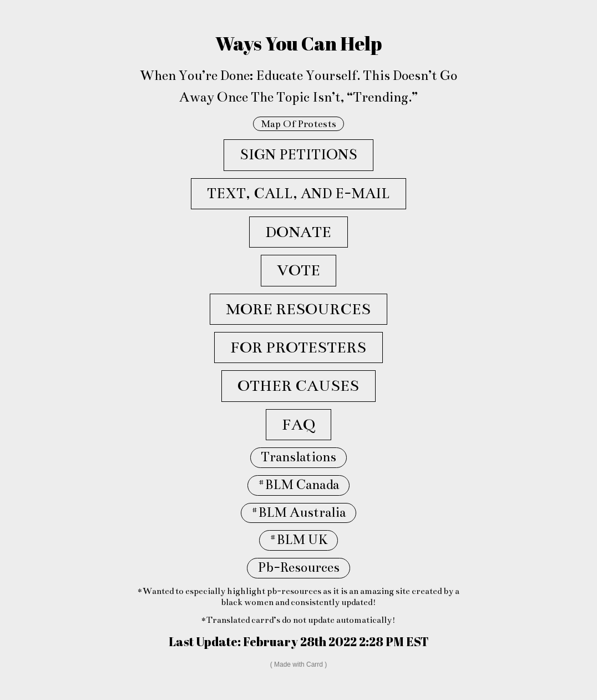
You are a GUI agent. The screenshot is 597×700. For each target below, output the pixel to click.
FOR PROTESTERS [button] (298, 348)
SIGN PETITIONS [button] (298, 155)
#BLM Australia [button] (298, 513)
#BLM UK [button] (298, 540)
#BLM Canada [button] (298, 485)
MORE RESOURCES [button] (298, 309)
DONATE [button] (298, 232)
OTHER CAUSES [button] (298, 386)
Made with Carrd (298, 664)
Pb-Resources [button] (298, 568)
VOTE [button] (298, 270)
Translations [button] (298, 457)
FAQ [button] (298, 425)
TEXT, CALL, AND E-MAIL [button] (298, 193)
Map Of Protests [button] (298, 124)
